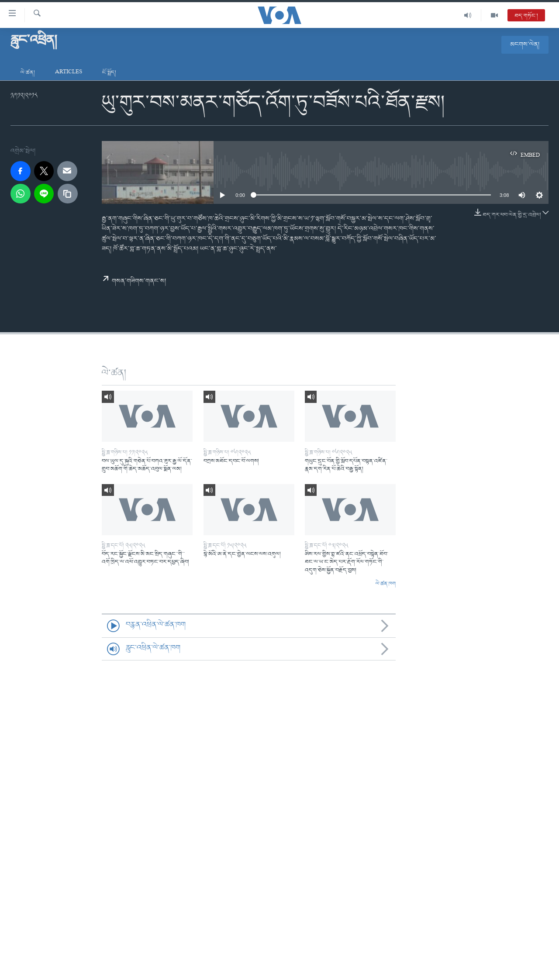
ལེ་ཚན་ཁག (386, 584)
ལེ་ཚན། (28, 73)
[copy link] (68, 194)
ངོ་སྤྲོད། (109, 73)
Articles (69, 73)
